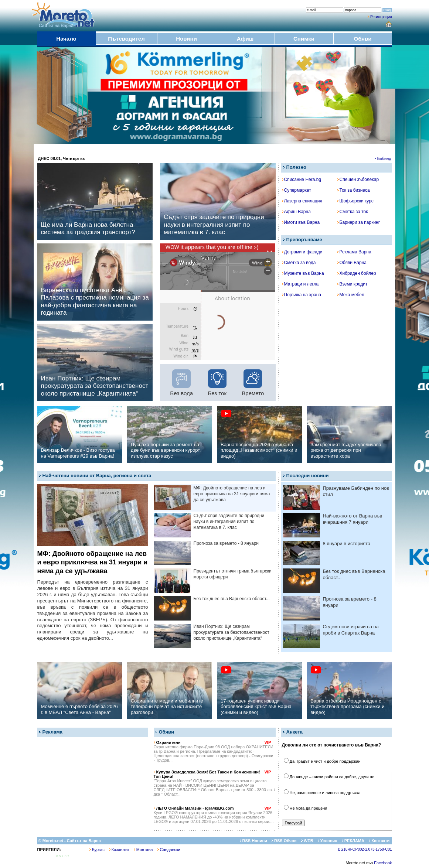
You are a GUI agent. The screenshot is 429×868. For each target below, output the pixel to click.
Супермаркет (297, 190)
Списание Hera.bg (302, 180)
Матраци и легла (300, 284)
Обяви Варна (352, 263)
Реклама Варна (354, 252)
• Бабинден (387, 158)
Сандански (169, 850)
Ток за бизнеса (354, 190)
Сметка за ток (353, 212)
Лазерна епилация (302, 201)
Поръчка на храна (302, 295)
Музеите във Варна (303, 273)
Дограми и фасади (302, 252)
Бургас (97, 850)
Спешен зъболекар (358, 180)
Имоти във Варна (301, 222)
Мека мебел (351, 295)
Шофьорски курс (355, 201)
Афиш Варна (296, 212)
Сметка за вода (299, 263)
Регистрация (381, 17)
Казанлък (119, 850)
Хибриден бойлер (357, 273)
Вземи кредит (353, 284)
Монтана (143, 850)
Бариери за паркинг (359, 222)
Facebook (383, 863)
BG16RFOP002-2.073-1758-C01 (365, 849)
